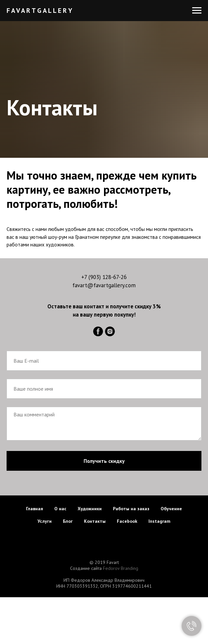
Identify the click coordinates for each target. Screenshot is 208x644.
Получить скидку (104, 461)
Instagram (159, 521)
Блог (68, 521)
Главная (35, 509)
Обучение (171, 509)
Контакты (95, 521)
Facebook (127, 521)
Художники (90, 509)
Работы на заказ (131, 509)
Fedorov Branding (121, 568)
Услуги (45, 521)
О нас (60, 509)
